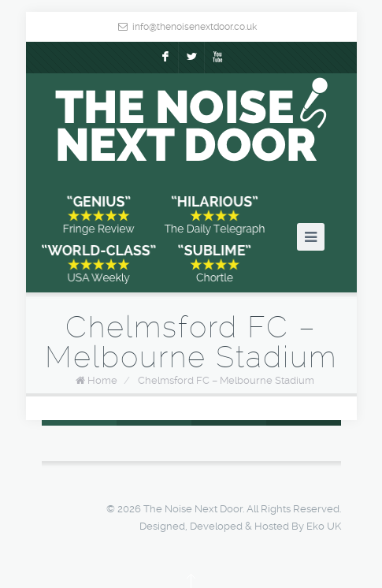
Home (102, 380)
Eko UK (324, 526)
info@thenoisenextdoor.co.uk (195, 27)
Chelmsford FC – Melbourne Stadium (226, 380)
